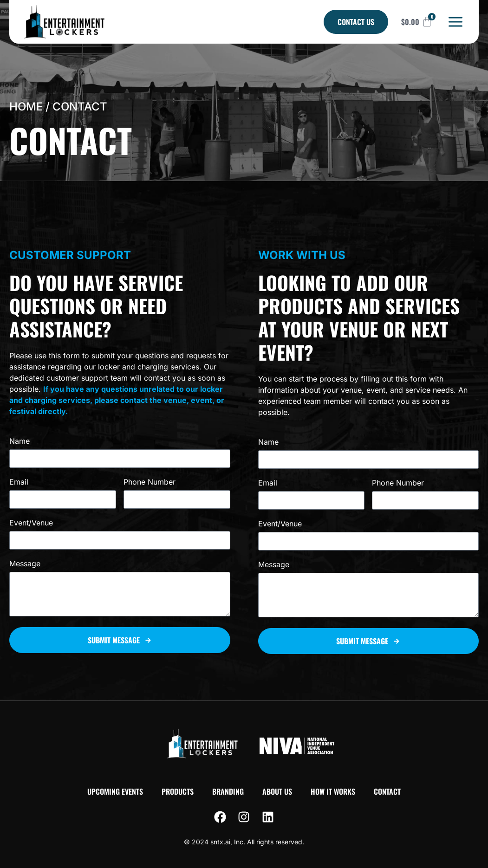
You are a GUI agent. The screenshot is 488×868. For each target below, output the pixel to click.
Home (26, 107)
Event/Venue (31, 523)
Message (25, 564)
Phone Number (150, 482)
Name (20, 441)
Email (19, 482)
